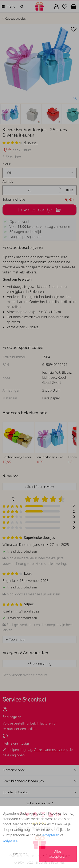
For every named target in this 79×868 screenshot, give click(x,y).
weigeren (10, 840)
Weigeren (20, 854)
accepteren (51, 835)
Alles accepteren (58, 854)
